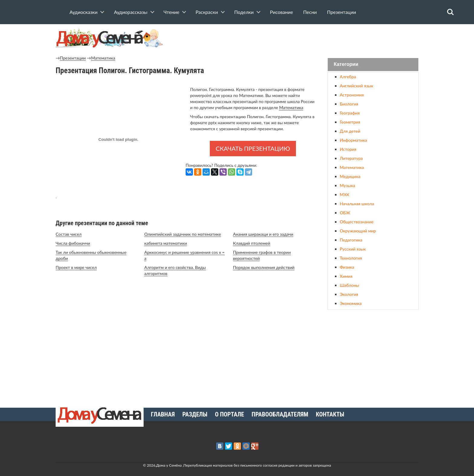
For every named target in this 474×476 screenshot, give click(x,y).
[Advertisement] (373, 356)
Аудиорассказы (131, 12)
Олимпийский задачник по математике (183, 234)
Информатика (353, 140)
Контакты (330, 414)
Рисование (281, 12)
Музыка (347, 185)
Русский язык (353, 249)
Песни (310, 12)
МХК (344, 194)
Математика (103, 58)
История (348, 149)
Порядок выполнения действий (264, 267)
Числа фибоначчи (73, 243)
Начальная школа (357, 204)
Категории (346, 65)
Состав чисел (69, 234)
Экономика (351, 303)
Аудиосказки (83, 12)
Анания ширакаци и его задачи (263, 234)
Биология (349, 104)
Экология (349, 294)
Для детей (350, 131)
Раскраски (207, 12)
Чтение (171, 12)
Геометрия (350, 122)
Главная (163, 414)
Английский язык (357, 86)
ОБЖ (345, 213)
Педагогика (351, 240)
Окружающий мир (358, 231)
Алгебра (348, 77)
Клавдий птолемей (252, 243)
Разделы (195, 414)
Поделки (244, 12)
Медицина (350, 176)
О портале (229, 414)
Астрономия (352, 95)
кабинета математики (166, 243)
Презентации (342, 12)
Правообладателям (280, 414)
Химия (346, 276)
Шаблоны (349, 285)
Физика (347, 267)
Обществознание (357, 222)
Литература (351, 158)
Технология (351, 258)
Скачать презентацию (253, 148)
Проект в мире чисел (76, 267)
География (350, 113)
